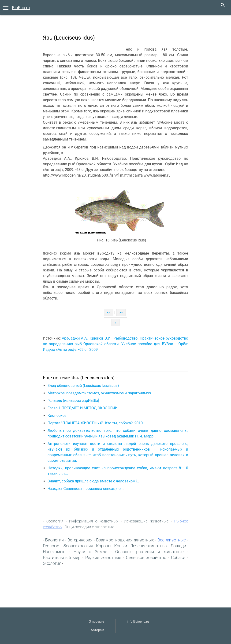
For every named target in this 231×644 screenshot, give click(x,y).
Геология (52, 546)
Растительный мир (62, 557)
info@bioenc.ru (138, 622)
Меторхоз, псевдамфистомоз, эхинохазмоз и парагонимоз (99, 393)
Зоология (55, 521)
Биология (54, 540)
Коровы (104, 546)
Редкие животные (103, 557)
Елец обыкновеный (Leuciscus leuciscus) (83, 386)
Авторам (97, 630)
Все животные (172, 540)
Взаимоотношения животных (125, 540)
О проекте (97, 622)
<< (109, 313)
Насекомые (54, 552)
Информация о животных (94, 521)
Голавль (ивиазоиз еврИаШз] (73, 401)
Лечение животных (149, 546)
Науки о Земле (90, 552)
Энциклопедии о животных (89, 527)
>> (121, 313)
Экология (52, 563)
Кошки (121, 546)
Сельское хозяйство (146, 557)
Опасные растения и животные (149, 552)
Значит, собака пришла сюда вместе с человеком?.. (93, 481)
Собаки (178, 557)
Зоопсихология (78, 546)
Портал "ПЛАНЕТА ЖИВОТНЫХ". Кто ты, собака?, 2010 (95, 423)
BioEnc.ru (21, 8)
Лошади (178, 546)
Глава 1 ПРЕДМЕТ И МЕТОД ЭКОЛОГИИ (83, 408)
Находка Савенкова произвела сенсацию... (86, 489)
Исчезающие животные (146, 521)
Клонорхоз (57, 416)
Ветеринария (80, 540)
